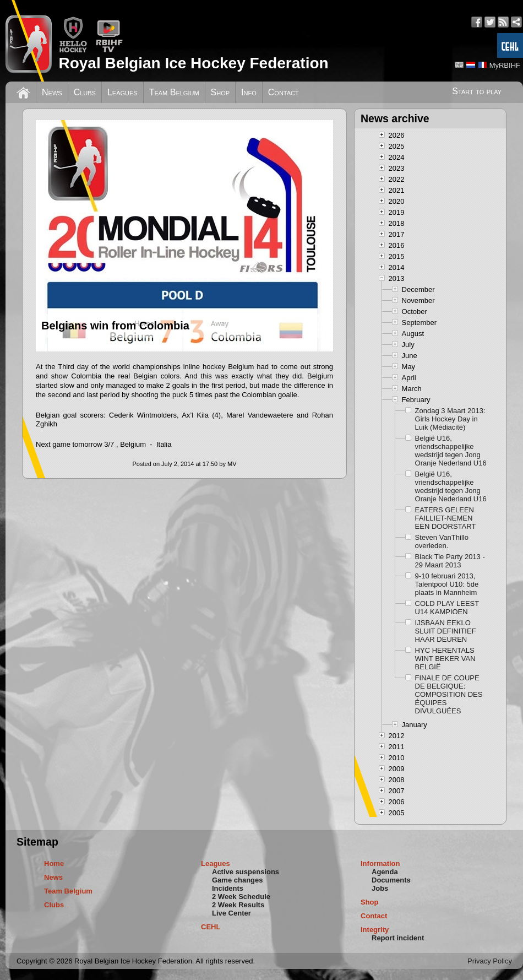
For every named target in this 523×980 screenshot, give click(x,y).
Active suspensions (246, 872)
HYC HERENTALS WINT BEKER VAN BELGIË (445, 659)
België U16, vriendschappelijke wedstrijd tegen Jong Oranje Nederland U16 (451, 451)
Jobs (380, 888)
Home (54, 863)
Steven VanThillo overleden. (442, 542)
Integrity (375, 930)
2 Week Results (238, 905)
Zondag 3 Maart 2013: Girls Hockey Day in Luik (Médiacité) (450, 419)
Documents (391, 880)
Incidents (228, 888)
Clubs (85, 92)
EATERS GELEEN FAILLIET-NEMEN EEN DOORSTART (446, 518)
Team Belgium (174, 92)
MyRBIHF (505, 65)
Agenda (385, 872)
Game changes (238, 880)
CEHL (211, 927)
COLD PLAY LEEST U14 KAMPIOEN (447, 608)
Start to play (477, 91)
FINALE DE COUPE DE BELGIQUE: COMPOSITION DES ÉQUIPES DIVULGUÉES (449, 694)
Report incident (398, 938)
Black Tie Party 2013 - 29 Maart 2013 (450, 561)
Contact (284, 92)
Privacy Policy (490, 961)
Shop (220, 92)
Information (380, 863)
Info (249, 92)
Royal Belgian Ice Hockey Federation (193, 63)
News (52, 92)
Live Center (231, 913)
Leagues (122, 92)
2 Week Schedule (241, 897)
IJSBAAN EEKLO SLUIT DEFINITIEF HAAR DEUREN (446, 631)
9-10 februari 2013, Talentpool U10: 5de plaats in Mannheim (447, 584)
